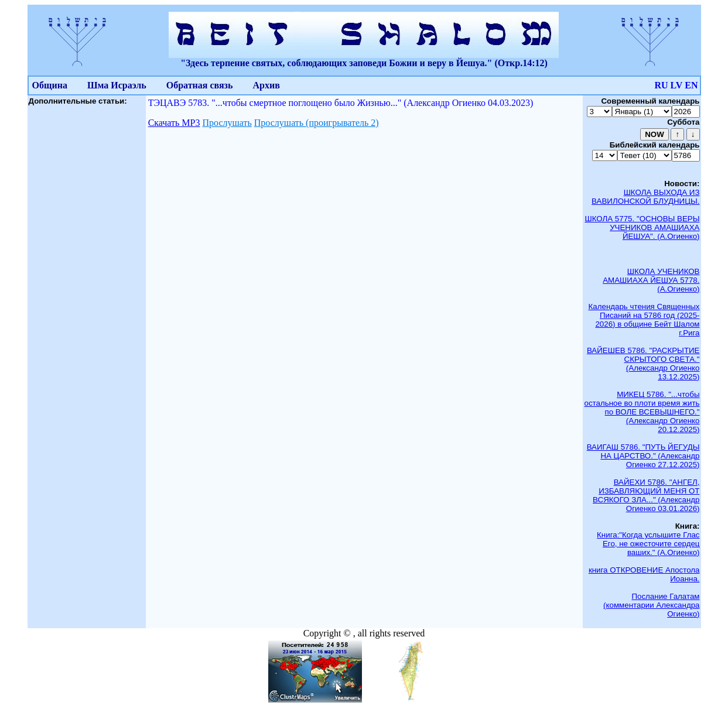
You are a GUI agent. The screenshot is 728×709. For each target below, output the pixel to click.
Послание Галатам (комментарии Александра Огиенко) (651, 605)
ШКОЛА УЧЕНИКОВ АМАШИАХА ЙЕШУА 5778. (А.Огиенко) (651, 280)
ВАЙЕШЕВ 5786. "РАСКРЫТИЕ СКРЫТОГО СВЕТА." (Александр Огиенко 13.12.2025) (643, 364)
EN (691, 85)
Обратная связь (200, 85)
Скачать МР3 (174, 123)
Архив (266, 85)
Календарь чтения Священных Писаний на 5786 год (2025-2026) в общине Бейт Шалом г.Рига (644, 320)
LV (677, 85)
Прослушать (227, 123)
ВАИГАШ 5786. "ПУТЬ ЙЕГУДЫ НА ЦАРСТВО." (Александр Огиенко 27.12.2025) (643, 456)
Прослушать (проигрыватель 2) (317, 123)
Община (50, 85)
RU (661, 85)
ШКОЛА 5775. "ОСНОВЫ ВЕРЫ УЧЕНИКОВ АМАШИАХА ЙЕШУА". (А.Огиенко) (642, 227)
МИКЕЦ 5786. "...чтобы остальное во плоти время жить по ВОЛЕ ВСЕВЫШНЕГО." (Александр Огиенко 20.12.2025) (642, 412)
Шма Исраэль (117, 85)
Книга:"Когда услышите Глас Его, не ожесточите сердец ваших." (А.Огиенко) (648, 544)
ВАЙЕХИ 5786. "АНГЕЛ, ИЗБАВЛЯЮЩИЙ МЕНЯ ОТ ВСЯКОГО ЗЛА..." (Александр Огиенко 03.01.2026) (646, 495)
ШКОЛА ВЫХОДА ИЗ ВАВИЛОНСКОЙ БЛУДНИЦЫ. (645, 197)
